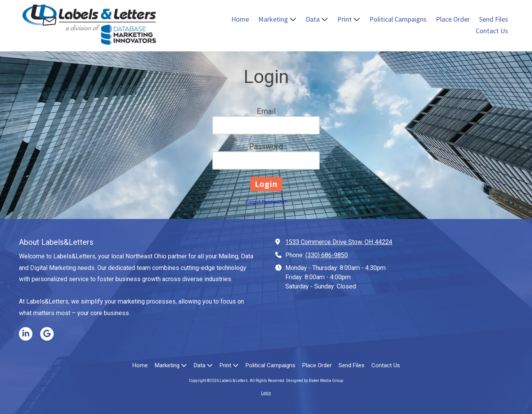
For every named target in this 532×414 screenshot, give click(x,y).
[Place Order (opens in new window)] (453, 20)
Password (266, 146)
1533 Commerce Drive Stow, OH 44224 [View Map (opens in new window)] (339, 242)
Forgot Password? (266, 202)
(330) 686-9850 (327, 255)
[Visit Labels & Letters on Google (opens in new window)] (47, 334)
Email (266, 111)
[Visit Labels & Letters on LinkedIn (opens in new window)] (26, 334)
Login (266, 393)
